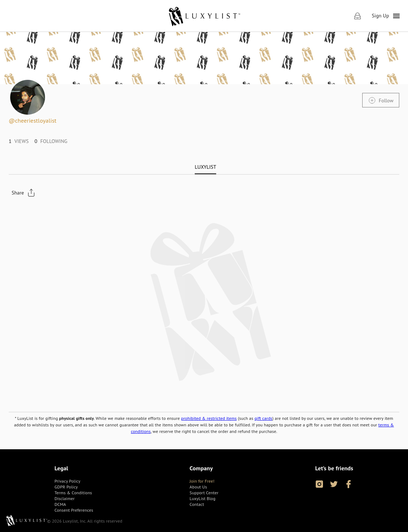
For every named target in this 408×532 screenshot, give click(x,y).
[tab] (205, 167)
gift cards (263, 418)
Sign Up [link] (380, 16)
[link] (204, 16)
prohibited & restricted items (209, 418)
